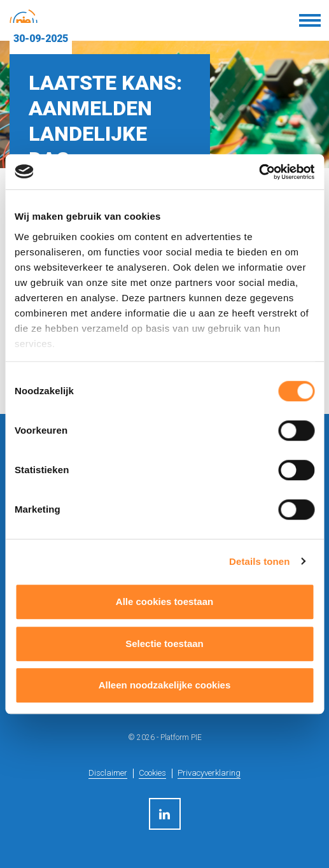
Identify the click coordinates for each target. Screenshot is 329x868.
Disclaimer (108, 773)
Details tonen (259, 561)
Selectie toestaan (164, 644)
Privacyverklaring (209, 773)
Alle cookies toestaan (164, 601)
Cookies (152, 773)
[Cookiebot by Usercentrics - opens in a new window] (259, 172)
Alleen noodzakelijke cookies (165, 685)
